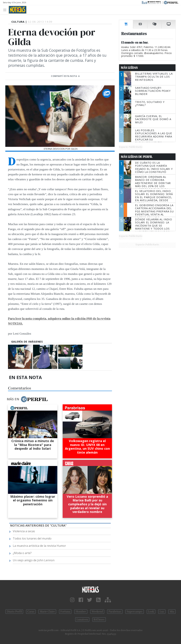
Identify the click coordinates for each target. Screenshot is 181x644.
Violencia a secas (24, 531)
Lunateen (82, 620)
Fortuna (65, 612)
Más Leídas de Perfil (137, 157)
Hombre (81, 612)
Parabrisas (115, 612)
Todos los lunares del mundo (32, 538)
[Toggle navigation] (6, 10)
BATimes (99, 620)
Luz (162, 612)
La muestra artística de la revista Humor (39, 546)
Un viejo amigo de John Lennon (34, 560)
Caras (31, 612)
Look (151, 612)
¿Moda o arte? (22, 553)
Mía (172, 612)
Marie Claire (47, 612)
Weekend (97, 612)
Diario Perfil (14, 612)
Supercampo (135, 612)
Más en (27, 399)
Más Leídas (129, 68)
